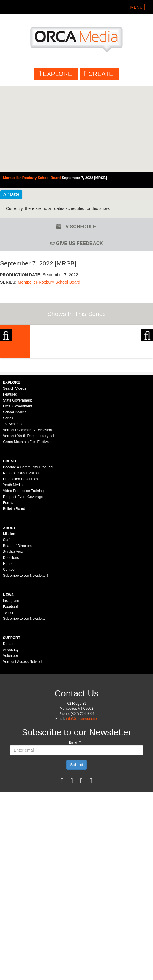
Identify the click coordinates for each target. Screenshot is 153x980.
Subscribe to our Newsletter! (25, 661)
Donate (9, 730)
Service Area (13, 638)
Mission (9, 620)
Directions (11, 644)
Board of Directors (17, 632)
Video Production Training (23, 577)
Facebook (11, 693)
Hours (8, 649)
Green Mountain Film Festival (26, 528)
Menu (137, 7)
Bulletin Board (14, 595)
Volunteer (11, 742)
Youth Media (13, 571)
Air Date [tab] (11, 194)
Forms (8, 589)
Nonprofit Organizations (22, 559)
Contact (9, 655)
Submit (77, 851)
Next (147, 363)
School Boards (15, 498)
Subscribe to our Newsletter (25, 704)
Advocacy (11, 736)
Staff (7, 626)
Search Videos (15, 474)
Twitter (8, 698)
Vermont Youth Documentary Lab (29, 522)
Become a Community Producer (28, 553)
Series (8, 504)
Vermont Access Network (23, 747)
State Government (17, 486)
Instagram (11, 687)
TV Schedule (76, 227)
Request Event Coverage (23, 583)
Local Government (18, 492)
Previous (6, 363)
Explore (57, 74)
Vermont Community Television (27, 516)
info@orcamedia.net (82, 804)
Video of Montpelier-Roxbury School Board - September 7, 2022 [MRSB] (76, 129)
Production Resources (20, 565)
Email (75, 828)
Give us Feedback (76, 243)
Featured (10, 480)
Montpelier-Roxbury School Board (49, 282)
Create (101, 74)
